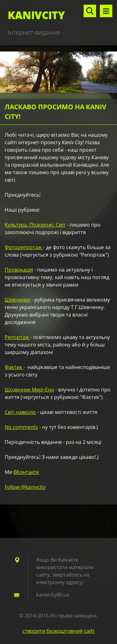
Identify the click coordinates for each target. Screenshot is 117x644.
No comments (21, 427)
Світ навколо (20, 412)
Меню (106, 11)
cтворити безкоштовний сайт (59, 631)
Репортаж (17, 337)
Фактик (14, 367)
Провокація (19, 270)
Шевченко (17, 300)
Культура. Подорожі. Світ (35, 225)
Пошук (90, 11)
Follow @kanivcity (25, 487)
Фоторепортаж (24, 247)
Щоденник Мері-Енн (29, 390)
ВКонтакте (26, 472)
